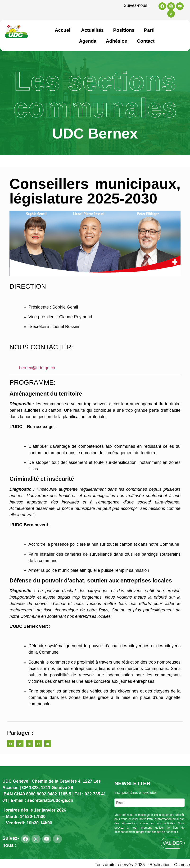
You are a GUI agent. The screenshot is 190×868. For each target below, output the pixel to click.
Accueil (63, 30)
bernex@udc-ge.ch (37, 368)
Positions (124, 30)
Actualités (92, 30)
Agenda (88, 41)
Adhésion (117, 41)
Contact (146, 41)
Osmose (182, 865)
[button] (11, 744)
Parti (149, 30)
